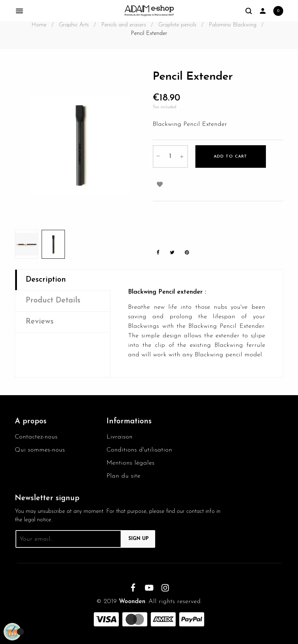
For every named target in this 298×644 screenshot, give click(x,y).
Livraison (120, 437)
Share (158, 253)
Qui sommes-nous (40, 450)
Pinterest (187, 253)
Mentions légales (130, 463)
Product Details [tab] (53, 300)
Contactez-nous (36, 437)
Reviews (40, 322)
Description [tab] (46, 280)
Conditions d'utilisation (139, 450)
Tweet (172, 253)
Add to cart (230, 157)
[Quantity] (170, 157)
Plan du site (123, 476)
